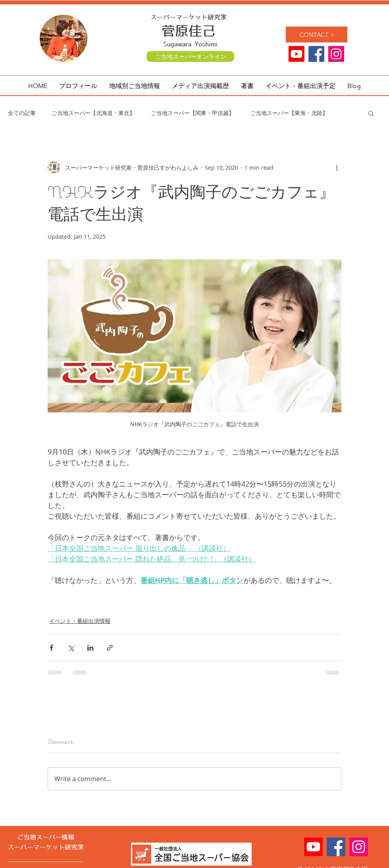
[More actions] (337, 167)
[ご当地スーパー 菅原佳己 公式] (336, 54)
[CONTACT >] (317, 34)
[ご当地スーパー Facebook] (316, 54)
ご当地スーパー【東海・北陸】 (289, 113)
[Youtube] (297, 54)
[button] (135, 86)
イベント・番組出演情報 (80, 621)
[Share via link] (110, 648)
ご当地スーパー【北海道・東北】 (93, 113)
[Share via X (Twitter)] (71, 648)
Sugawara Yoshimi (191, 44)
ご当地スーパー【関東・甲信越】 (193, 113)
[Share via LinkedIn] (90, 648)
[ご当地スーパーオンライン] (190, 57)
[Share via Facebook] (51, 648)
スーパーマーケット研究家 (189, 17)
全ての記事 (22, 113)
